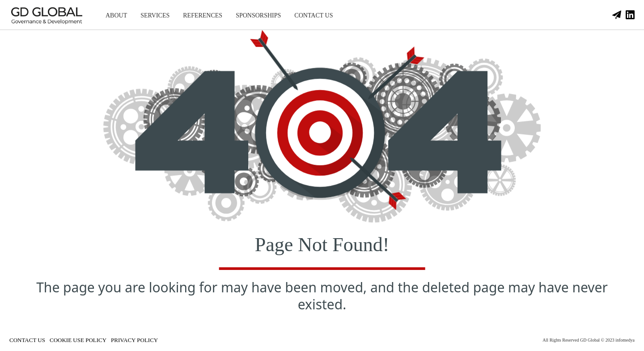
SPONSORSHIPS (258, 15)
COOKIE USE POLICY (78, 340)
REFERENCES (203, 15)
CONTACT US (314, 15)
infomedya (625, 340)
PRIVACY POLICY (134, 340)
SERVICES (155, 15)
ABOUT (116, 15)
